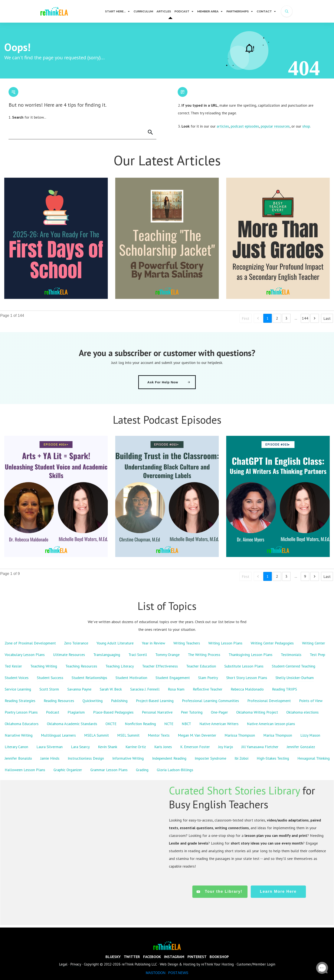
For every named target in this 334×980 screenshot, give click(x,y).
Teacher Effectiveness (160, 666)
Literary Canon (16, 747)
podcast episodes (245, 126)
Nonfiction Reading (140, 724)
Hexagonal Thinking (314, 758)
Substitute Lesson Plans (244, 666)
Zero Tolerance (76, 643)
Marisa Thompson (278, 735)
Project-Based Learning (155, 701)
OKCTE (111, 724)
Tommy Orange (167, 655)
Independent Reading (169, 758)
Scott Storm (49, 689)
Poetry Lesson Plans (21, 712)
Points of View (311, 701)
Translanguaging (107, 655)
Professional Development (269, 701)
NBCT (186, 724)
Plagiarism (76, 712)
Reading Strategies (20, 701)
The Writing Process (204, 655)
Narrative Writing (19, 735)
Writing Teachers (187, 643)
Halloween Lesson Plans (25, 770)
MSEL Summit (128, 735)
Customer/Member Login (256, 964)
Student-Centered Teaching (294, 666)
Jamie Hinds (50, 758)
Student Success (50, 678)
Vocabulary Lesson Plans (25, 655)
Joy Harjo (226, 747)
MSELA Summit (96, 735)
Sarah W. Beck (111, 689)
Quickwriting (93, 701)
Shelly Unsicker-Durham (295, 678)
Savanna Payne (79, 689)
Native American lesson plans (271, 724)
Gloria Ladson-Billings (175, 770)
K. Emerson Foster (195, 747)
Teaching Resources (81, 666)
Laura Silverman (50, 747)
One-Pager (219, 712)
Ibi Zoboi (241, 758)
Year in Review (153, 643)
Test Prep (317, 655)
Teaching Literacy (120, 666)
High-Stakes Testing (273, 758)
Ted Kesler (13, 666)
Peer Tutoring (192, 712)
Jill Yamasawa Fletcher (260, 747)
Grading (142, 770)
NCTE (169, 724)
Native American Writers (219, 724)
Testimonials (291, 655)
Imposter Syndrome (210, 758)
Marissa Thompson (240, 735)
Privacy (76, 964)
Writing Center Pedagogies (272, 643)
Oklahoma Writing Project (257, 712)
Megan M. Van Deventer (197, 735)
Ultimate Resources (69, 655)
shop (306, 126)
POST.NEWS (178, 973)
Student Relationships (89, 678)
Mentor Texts (159, 735)
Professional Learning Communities (210, 701)
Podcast (53, 712)
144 (305, 318)
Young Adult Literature (115, 643)
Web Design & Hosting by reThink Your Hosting (197, 964)
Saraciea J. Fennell (145, 689)
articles (223, 126)
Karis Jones (163, 747)
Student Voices (17, 678)
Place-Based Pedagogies (113, 712)
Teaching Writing (44, 666)
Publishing (119, 701)
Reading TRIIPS (284, 689)
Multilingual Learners (58, 735)
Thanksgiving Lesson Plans (250, 655)
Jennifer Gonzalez (301, 747)
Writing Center (314, 643)
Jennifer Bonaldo (18, 758)
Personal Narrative (157, 712)
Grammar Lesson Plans (109, 770)
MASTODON (155, 973)
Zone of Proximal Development (30, 643)
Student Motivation (131, 678)
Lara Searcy (80, 747)
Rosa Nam (176, 689)
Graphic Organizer (68, 770)
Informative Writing (128, 758)
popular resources (275, 126)
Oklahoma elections (302, 712)
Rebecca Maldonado (247, 689)
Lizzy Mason (310, 735)
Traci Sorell (138, 655)
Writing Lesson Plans (225, 643)
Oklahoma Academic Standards (72, 724)
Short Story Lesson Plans (247, 678)
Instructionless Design (86, 758)
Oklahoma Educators (22, 724)
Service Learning (18, 689)
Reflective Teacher (208, 689)
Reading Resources (59, 701)
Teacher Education (201, 666)
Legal (63, 964)
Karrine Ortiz (136, 747)
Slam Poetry (208, 678)
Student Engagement (173, 678)
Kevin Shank (108, 747)
